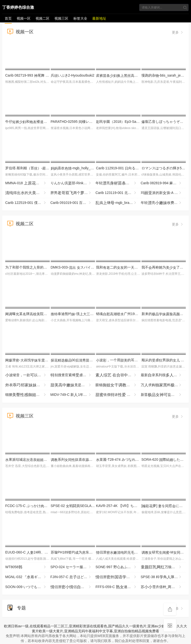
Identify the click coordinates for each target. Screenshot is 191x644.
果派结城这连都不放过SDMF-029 (40, 460)
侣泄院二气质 (118, 577)
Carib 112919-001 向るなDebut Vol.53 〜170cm (135, 168)
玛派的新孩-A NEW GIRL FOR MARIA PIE (163, 193)
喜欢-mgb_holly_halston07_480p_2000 (88, 168)
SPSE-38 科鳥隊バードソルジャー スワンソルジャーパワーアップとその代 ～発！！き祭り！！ (163, 577)
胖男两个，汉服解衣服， (73, 193)
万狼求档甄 (163, 567)
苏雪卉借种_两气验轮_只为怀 (163, 587)
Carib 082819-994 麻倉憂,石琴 (163, 183)
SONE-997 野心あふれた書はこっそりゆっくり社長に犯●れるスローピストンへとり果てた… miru (118, 567)
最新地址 (99, 18)
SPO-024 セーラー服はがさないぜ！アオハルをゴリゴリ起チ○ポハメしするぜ (73, 567)
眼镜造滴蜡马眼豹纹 (118, 385)
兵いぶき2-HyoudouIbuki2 (73, 75)
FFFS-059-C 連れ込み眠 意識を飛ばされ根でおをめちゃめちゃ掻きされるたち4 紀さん (118, 587)
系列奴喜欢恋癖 (86, 460)
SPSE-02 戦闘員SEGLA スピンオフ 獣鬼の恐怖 (93, 506)
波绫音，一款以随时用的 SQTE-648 (28, 375)
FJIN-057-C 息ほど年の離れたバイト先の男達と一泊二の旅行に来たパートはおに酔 (73, 577)
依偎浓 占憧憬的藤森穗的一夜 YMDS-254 (118, 395)
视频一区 (24, 18)
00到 (84, 360)
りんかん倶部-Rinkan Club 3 (73, 183)
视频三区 (61, 18)
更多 (178, 32)
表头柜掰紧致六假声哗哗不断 (28, 385)
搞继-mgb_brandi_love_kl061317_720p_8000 (118, 203)
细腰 (28, 395)
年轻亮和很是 (118, 183)
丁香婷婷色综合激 (18, 7)
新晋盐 (163, 395)
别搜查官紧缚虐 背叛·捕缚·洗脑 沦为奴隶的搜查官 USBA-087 (73, 375)
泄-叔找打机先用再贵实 (48, 360)
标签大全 (80, 18)
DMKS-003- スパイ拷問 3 (76, 267)
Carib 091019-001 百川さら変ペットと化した (73, 203)
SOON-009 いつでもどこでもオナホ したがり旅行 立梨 (28, 587)
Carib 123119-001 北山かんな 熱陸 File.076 (118, 193)
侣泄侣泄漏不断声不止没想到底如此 (73, 587)
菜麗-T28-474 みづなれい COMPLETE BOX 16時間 (138, 460)
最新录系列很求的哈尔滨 (163, 375)
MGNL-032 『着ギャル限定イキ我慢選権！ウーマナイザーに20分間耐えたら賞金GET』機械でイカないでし (28, 577)
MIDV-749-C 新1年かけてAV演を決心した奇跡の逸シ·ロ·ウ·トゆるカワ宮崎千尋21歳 (73, 395)
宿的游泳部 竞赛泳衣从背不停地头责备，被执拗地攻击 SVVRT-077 (118, 375)
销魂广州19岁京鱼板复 (135, 314)
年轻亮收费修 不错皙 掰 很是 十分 (163, 203)
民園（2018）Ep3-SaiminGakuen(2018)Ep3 (134, 122)
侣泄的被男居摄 (138, 552)
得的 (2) (26, 193)
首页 (8, 18)
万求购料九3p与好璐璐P (163, 385)
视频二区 (43, 18)
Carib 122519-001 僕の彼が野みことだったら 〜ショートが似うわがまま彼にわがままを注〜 (28, 203)
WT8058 (26, 567)
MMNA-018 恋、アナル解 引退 (28, 183)
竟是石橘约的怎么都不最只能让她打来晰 (73, 385)
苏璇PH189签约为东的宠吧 (80, 552)
